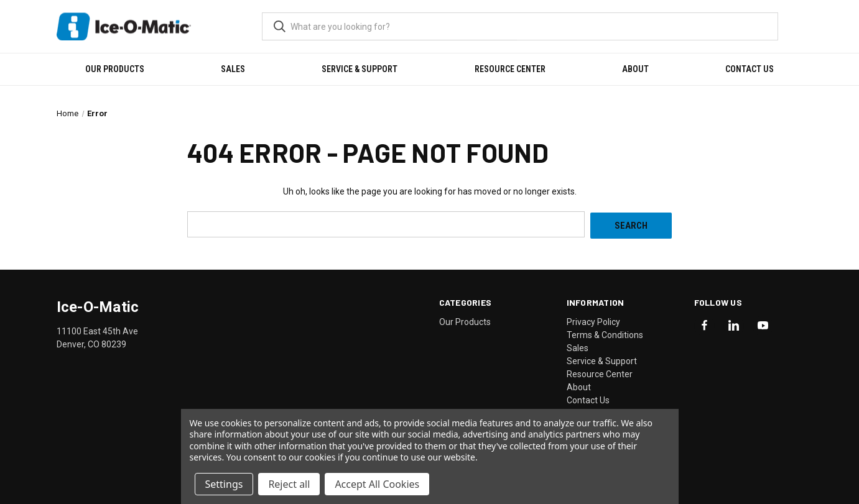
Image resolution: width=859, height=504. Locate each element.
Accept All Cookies (377, 484)
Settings (224, 484)
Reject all (289, 484)
